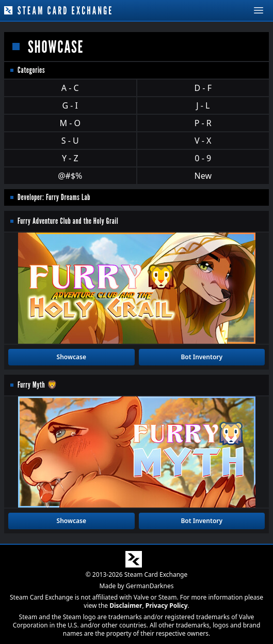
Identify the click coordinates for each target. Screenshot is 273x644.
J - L (203, 105)
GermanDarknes (150, 586)
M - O (70, 123)
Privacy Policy (167, 605)
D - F (203, 88)
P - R (203, 123)
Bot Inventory (202, 357)
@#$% (70, 176)
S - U (70, 141)
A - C (70, 88)
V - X (203, 141)
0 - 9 (203, 158)
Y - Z (70, 158)
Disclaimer (126, 605)
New (203, 176)
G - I (70, 105)
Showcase (71, 357)
